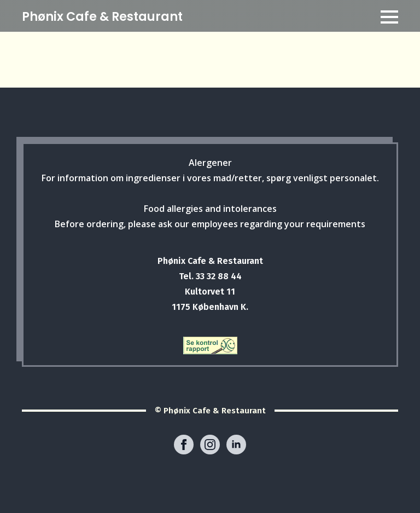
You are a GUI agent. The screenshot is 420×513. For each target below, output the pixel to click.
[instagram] (210, 445)
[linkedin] (236, 445)
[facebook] (184, 445)
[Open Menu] (389, 17)
